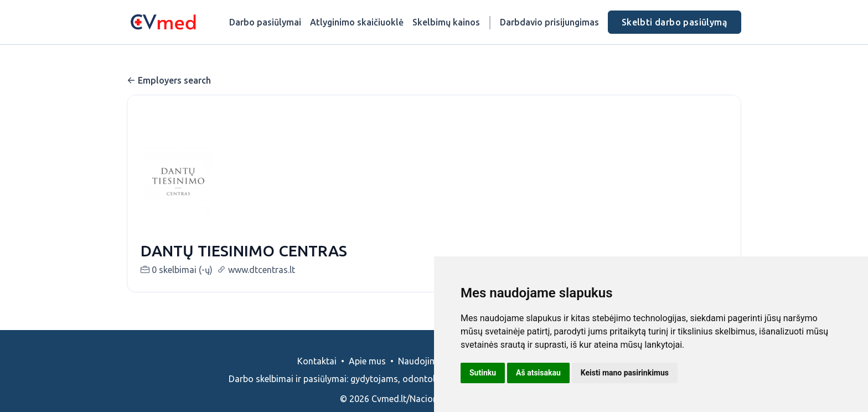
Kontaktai (317, 361)
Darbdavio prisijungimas (549, 22)
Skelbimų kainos (446, 22)
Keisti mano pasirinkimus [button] (625, 373)
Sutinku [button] (483, 373)
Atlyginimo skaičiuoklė (357, 22)
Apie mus (367, 361)
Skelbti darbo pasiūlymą (675, 22)
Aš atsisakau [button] (538, 373)
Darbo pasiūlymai (265, 22)
